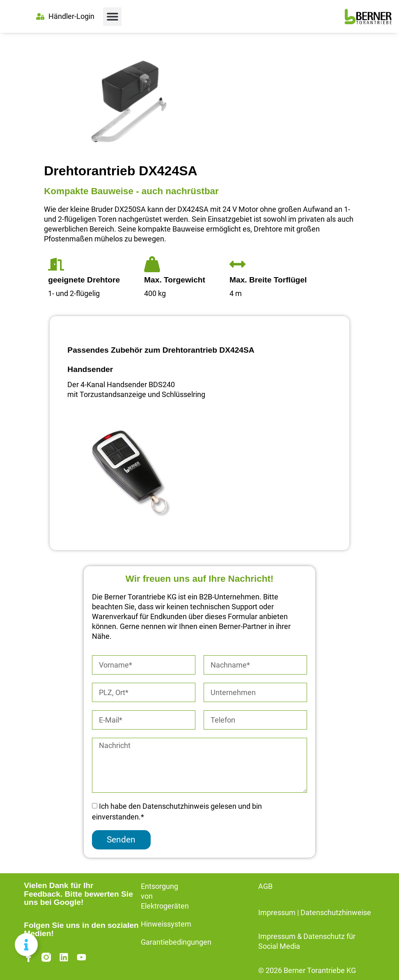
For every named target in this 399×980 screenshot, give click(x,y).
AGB (265, 886)
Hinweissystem (166, 924)
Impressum (277, 913)
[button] (112, 17)
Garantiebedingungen (176, 942)
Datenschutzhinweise (336, 913)
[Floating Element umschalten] (26, 945)
